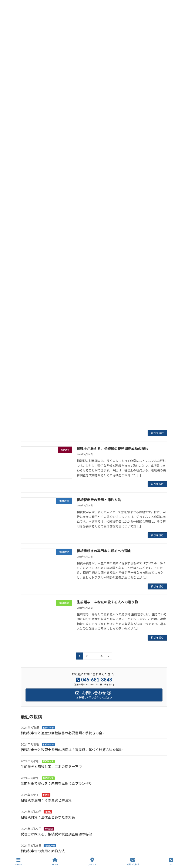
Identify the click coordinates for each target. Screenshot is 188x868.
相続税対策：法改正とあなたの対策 (48, 817)
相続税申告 (48, 728)
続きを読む (157, 433)
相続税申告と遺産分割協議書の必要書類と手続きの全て (63, 733)
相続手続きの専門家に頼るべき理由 (104, 551)
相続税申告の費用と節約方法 (99, 500)
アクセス (92, 862)
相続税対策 (48, 761)
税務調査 (49, 829)
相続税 (46, 795)
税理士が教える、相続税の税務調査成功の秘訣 (113, 449)
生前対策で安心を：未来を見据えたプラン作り (56, 783)
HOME (55, 862)
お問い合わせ (133, 862)
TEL (171, 862)
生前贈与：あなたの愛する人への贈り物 (107, 602)
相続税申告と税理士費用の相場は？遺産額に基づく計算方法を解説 (72, 750)
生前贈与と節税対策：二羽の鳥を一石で (51, 767)
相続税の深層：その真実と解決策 (46, 800)
